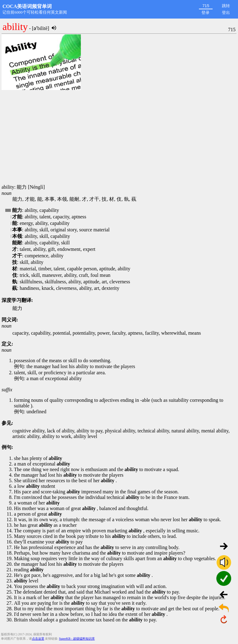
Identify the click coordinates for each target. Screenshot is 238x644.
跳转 (226, 6)
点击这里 (38, 639)
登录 (205, 13)
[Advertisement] (119, 138)
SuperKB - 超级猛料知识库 (77, 639)
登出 (226, 13)
